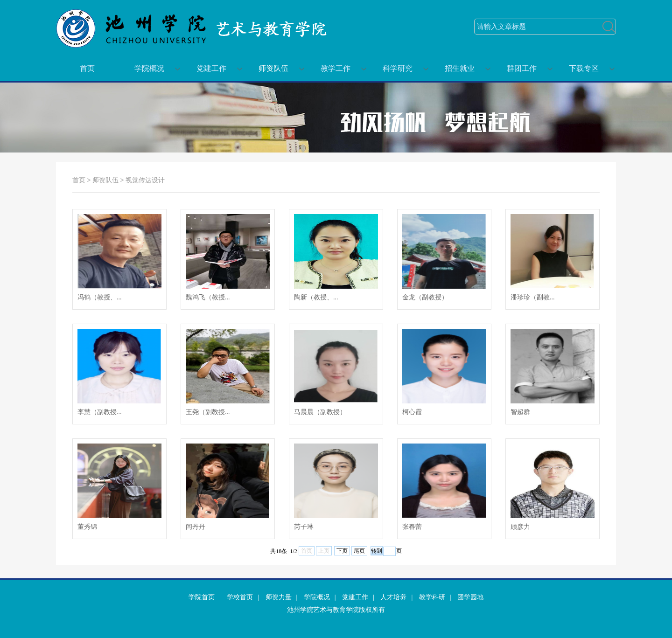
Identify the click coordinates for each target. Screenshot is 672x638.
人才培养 (393, 597)
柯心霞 (412, 412)
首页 (87, 68)
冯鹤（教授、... (100, 297)
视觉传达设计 (145, 180)
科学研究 (398, 68)
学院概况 (149, 68)
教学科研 (432, 597)
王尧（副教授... (208, 412)
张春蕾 (412, 527)
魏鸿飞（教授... (208, 297)
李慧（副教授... (100, 412)
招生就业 (460, 68)
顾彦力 (520, 527)
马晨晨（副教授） (320, 412)
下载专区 (584, 68)
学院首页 (202, 597)
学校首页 (240, 597)
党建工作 (211, 68)
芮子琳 (304, 527)
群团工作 (522, 68)
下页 (342, 551)
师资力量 (279, 597)
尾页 (359, 551)
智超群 (520, 412)
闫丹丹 (196, 527)
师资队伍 (273, 68)
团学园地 (470, 597)
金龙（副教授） (425, 297)
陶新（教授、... (316, 297)
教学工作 (336, 68)
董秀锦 (87, 527)
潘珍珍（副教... (533, 297)
